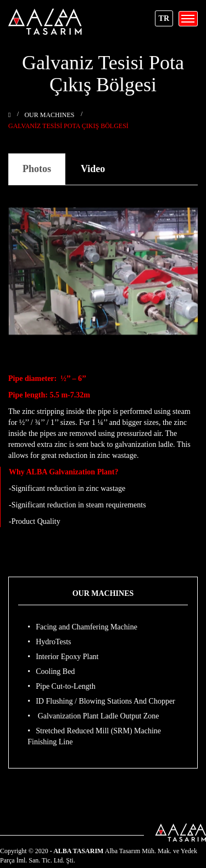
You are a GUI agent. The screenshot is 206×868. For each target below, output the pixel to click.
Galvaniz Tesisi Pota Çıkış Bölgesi (68, 126)
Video (93, 169)
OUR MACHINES (49, 115)
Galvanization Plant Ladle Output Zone (97, 716)
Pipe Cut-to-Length (66, 686)
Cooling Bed (55, 671)
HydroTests (53, 642)
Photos (37, 169)
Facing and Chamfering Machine (87, 627)
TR (164, 18)
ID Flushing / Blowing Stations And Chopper (105, 701)
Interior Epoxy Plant (67, 657)
